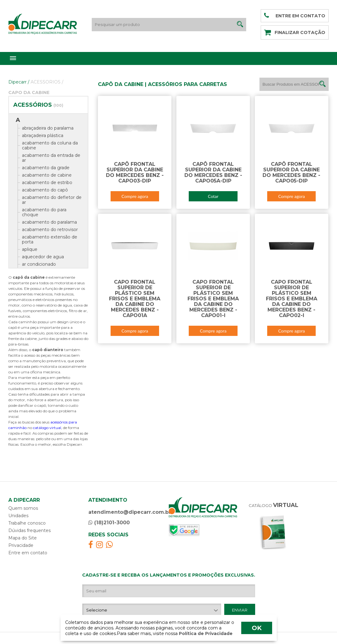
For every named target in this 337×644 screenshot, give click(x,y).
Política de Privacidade (205, 633)
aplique (30, 249)
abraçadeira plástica (43, 135)
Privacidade (21, 545)
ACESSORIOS (47, 82)
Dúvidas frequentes (29, 530)
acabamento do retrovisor (50, 230)
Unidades (18, 516)
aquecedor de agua (43, 257)
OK (257, 628)
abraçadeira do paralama (48, 128)
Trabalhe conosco (27, 523)
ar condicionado (39, 264)
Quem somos (23, 508)
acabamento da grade (46, 168)
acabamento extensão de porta (50, 239)
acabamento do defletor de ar (52, 200)
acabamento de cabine (47, 175)
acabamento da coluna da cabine (50, 145)
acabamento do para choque (44, 212)
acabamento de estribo (47, 182)
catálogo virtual (47, 428)
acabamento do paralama (49, 222)
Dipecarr (19, 82)
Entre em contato (28, 553)
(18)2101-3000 (109, 523)
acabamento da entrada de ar (51, 158)
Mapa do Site (23, 538)
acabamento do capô (45, 190)
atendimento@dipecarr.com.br (130, 512)
